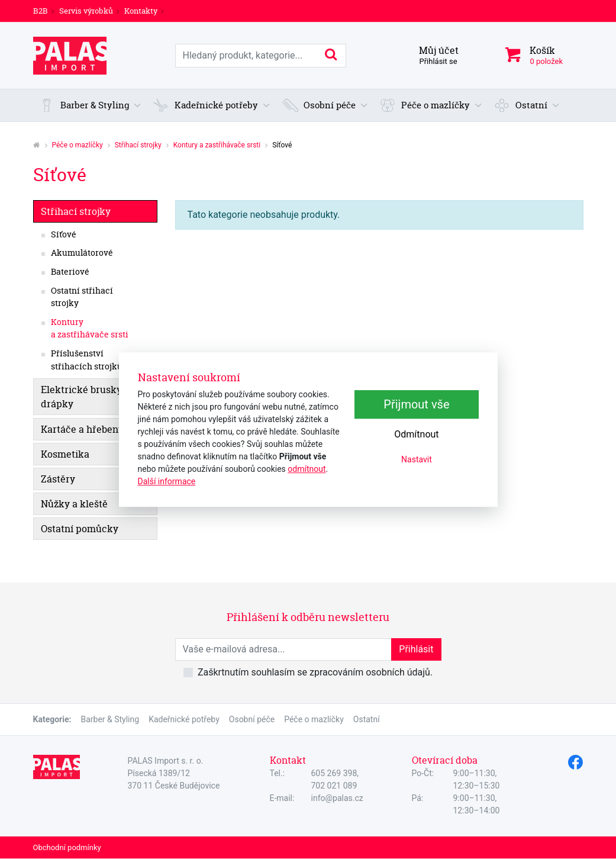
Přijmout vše (416, 404)
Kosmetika (65, 454)
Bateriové (70, 272)
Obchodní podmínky (67, 847)
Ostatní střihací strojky (82, 297)
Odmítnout (416, 434)
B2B (41, 11)
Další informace (167, 481)
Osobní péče (252, 719)
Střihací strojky (138, 145)
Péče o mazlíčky (78, 145)
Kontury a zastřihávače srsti (217, 145)
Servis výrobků (86, 11)
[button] (90, 106)
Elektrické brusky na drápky (88, 397)
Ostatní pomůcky (80, 529)
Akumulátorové (82, 253)
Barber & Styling (110, 719)
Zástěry (58, 479)
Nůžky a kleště (74, 504)
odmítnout (307, 469)
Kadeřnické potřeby (184, 719)
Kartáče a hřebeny (82, 429)
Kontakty (141, 11)
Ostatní (367, 719)
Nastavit (417, 459)
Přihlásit (416, 649)
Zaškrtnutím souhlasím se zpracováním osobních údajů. (315, 672)
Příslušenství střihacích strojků (87, 360)
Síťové (64, 234)
